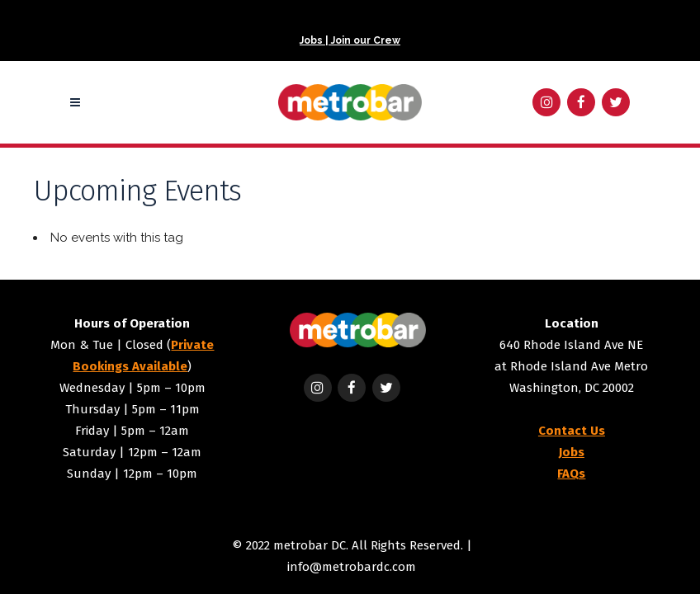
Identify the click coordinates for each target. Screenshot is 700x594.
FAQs (571, 474)
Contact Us (572, 431)
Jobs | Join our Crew (350, 40)
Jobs (572, 452)
